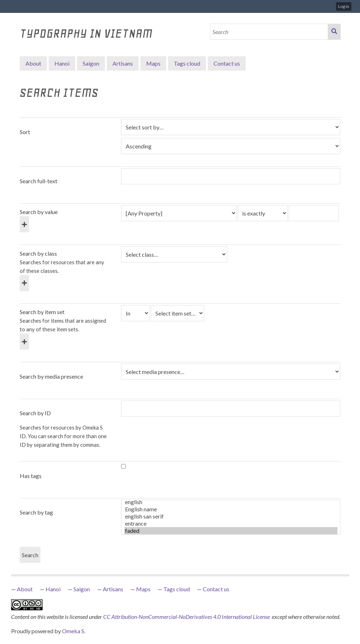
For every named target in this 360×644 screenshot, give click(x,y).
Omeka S (73, 631)
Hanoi (62, 63)
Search (334, 32)
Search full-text (39, 181)
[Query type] (263, 213)
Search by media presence (51, 376)
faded (231, 531)
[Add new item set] (24, 342)
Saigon (91, 63)
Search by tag (36, 512)
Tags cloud (187, 63)
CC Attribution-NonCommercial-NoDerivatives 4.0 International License (187, 617)
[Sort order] (231, 146)
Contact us (227, 63)
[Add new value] (24, 224)
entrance (231, 524)
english (231, 502)
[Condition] (135, 313)
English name (231, 509)
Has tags (31, 476)
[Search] (269, 32)
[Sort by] (231, 127)
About (33, 63)
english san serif (231, 516)
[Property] (179, 213)
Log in (344, 6)
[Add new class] (24, 283)
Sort (25, 132)
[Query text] (314, 213)
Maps (153, 63)
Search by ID (35, 413)
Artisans (123, 63)
